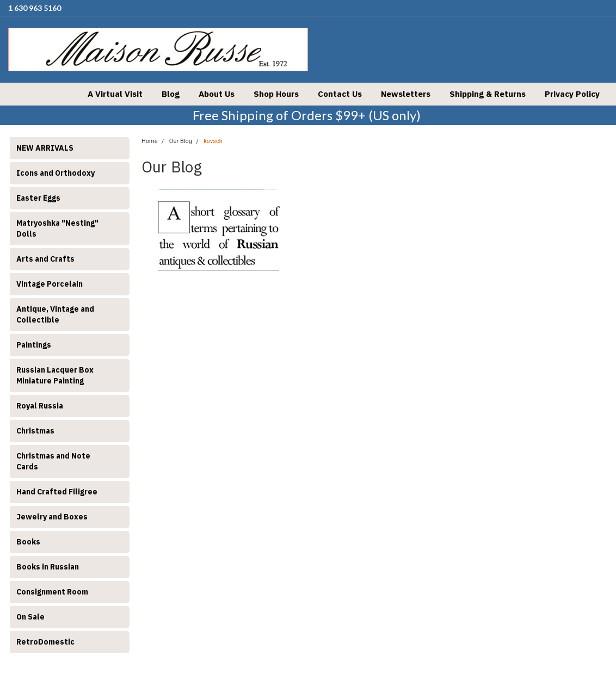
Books (28, 542)
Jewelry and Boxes (52, 517)
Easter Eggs (38, 198)
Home (150, 141)
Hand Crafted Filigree (57, 492)
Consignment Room (52, 592)
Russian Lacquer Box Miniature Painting (55, 375)
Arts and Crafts (45, 259)
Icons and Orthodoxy (56, 173)
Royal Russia (40, 406)
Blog (171, 94)
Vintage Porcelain (50, 284)
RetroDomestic (45, 642)
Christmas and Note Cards (53, 461)
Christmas (35, 431)
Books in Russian (48, 567)
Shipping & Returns (488, 94)
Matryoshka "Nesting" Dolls (57, 228)
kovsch (213, 141)
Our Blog (181, 141)
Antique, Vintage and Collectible (55, 314)
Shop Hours (276, 94)
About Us (217, 94)
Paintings (34, 345)
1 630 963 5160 (35, 8)
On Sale (30, 617)
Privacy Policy (572, 94)
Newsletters (406, 94)
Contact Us (340, 94)
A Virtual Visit (115, 94)
